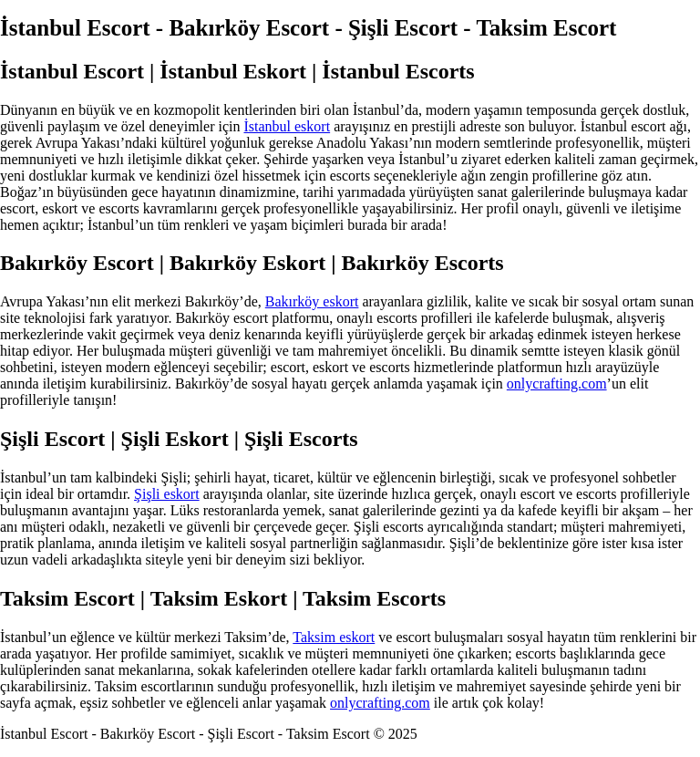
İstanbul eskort (287, 126)
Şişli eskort (167, 494)
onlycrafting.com (557, 384)
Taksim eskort (334, 637)
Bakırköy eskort (312, 301)
